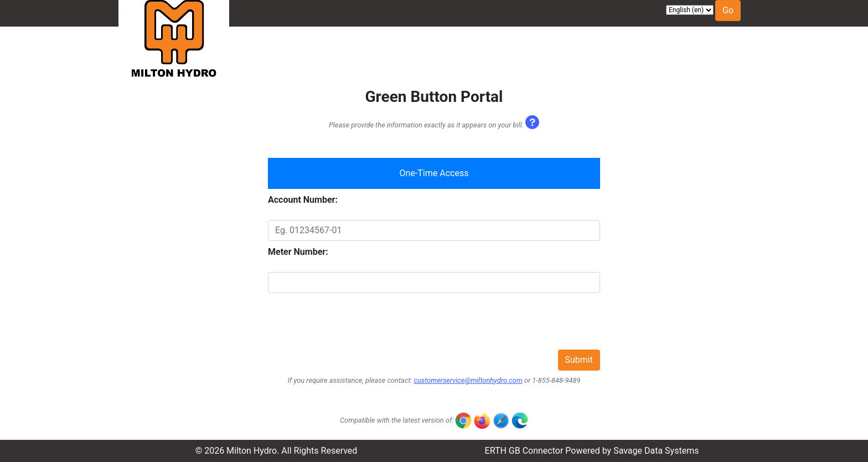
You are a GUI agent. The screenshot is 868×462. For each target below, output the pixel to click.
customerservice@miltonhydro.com (468, 380)
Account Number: (303, 200)
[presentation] (352, 328)
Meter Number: (298, 252)
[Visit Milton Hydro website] (174, 55)
